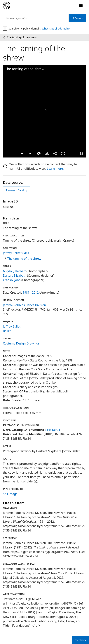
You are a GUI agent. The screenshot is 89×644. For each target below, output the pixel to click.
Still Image (10, 494)
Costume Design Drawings (21, 343)
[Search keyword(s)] (36, 18)
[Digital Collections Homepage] (7, 6)
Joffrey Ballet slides (16, 253)
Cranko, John (12, 280)
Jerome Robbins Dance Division (25, 305)
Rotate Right (39, 154)
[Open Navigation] (81, 6)
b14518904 (52, 430)
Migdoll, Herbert (14, 271)
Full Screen (63, 154)
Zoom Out (31, 154)
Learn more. (55, 169)
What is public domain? (56, 28)
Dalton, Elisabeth (15, 276)
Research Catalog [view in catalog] (17, 190)
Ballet (7, 331)
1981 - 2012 (31, 292)
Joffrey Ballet (12, 326)
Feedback (80, 640)
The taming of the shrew (24, 259)
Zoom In (22, 154)
